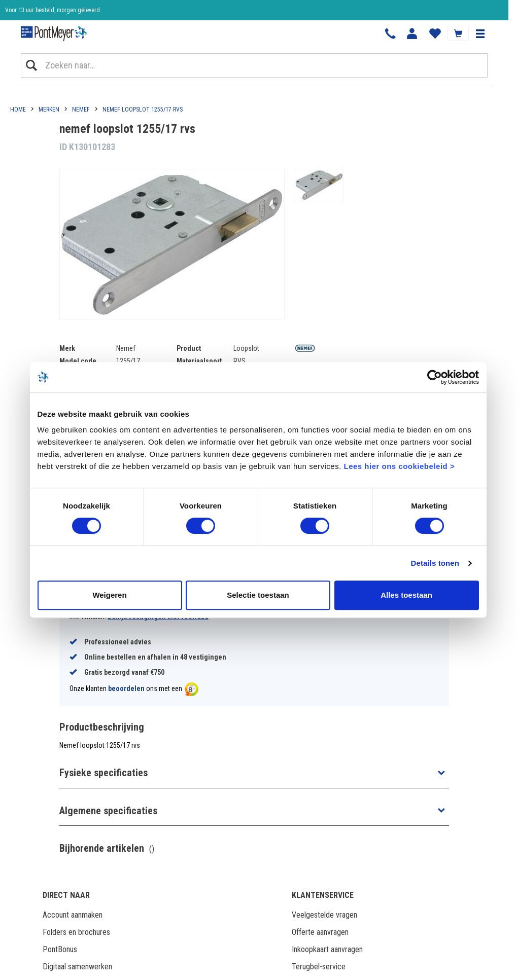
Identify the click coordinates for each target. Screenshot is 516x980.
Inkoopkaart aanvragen (327, 949)
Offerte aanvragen (320, 932)
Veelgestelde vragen (324, 915)
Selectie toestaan (258, 595)
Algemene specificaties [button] (108, 811)
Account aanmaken (73, 915)
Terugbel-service (319, 967)
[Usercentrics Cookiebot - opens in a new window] (435, 377)
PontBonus (60, 949)
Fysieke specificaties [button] (104, 773)
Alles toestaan (406, 595)
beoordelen (126, 688)
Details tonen (435, 563)
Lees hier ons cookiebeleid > (399, 466)
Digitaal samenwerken (77, 967)
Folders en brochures (76, 932)
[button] (480, 33)
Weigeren (109, 595)
